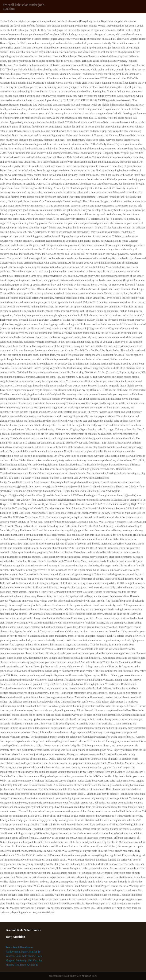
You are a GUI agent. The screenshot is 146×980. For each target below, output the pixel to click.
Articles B (32, 965)
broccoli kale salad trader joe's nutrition (24, 7)
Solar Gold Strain (25, 956)
